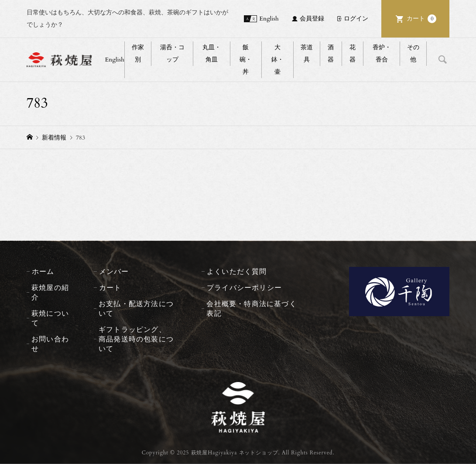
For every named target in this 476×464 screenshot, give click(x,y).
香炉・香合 (382, 53)
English (269, 19)
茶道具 (307, 53)
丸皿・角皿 (212, 53)
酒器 (331, 53)
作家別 (138, 53)
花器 (353, 53)
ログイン (356, 19)
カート (421, 19)
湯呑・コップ (172, 53)
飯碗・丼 (246, 60)
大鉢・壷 (277, 60)
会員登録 (312, 19)
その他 (413, 53)
